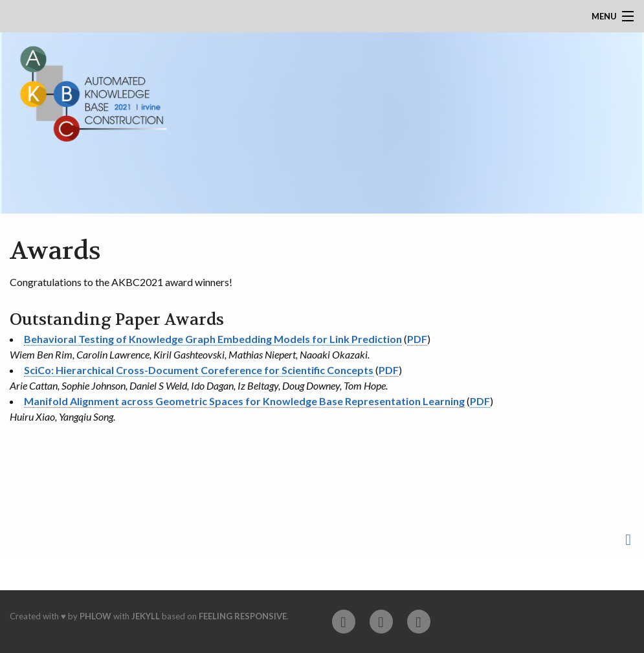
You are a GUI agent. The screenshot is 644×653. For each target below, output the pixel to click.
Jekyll (146, 616)
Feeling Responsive (243, 616)
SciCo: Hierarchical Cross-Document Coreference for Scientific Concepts (199, 370)
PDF (417, 339)
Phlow (95, 616)
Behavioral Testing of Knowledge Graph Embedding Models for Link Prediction (213, 339)
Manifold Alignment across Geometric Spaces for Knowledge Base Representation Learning (244, 401)
